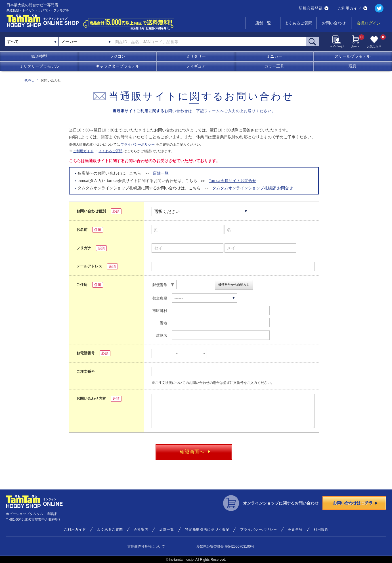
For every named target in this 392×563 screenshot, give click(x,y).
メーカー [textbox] (69, 41)
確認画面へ (195, 452)
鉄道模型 (39, 56)
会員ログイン (369, 23)
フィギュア (196, 66)
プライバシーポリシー (138, 145)
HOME (29, 80)
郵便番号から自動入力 (234, 284)
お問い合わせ (334, 23)
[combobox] (86, 42)
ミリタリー (196, 56)
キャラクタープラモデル (118, 66)
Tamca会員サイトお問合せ (233, 181)
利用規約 (321, 529)
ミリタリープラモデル (39, 66)
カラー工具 (274, 66)
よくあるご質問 (298, 23)
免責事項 (295, 529)
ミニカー (274, 56)
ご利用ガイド (352, 8)
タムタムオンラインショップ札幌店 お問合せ (253, 188)
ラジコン (118, 56)
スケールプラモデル (353, 56)
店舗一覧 (263, 23)
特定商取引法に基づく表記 (207, 529)
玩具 (353, 66)
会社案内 (141, 529)
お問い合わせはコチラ (355, 503)
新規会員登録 (314, 8)
